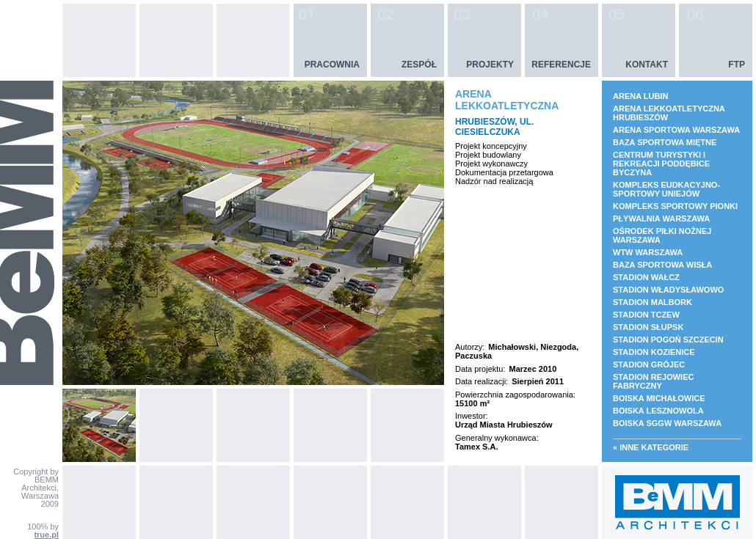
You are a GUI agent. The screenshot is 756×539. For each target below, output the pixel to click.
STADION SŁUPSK (648, 327)
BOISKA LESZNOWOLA (658, 411)
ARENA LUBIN (640, 96)
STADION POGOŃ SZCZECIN (668, 340)
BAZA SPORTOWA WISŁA (662, 265)
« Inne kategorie (651, 447)
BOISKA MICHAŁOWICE (659, 398)
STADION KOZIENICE (654, 352)
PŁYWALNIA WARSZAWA (661, 219)
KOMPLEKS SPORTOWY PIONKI (675, 206)
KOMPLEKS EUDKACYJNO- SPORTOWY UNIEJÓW (666, 189)
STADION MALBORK (653, 302)
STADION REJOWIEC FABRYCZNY (653, 381)
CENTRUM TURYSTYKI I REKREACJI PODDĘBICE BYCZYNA (661, 164)
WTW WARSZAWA (648, 252)
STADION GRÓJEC (649, 364)
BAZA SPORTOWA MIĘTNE (665, 142)
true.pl (46, 535)
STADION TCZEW (646, 315)
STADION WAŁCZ (646, 277)
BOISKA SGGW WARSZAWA (667, 423)
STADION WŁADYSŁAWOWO (668, 290)
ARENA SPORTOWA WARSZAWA (676, 130)
